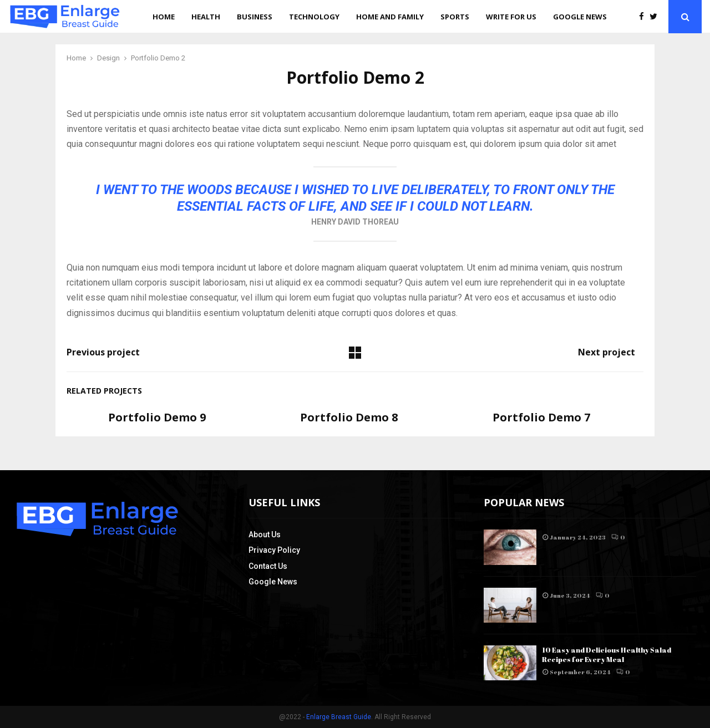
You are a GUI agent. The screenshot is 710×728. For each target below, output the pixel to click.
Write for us (511, 17)
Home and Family (390, 17)
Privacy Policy (274, 550)
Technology (314, 17)
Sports (455, 17)
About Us (265, 534)
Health (206, 17)
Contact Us (268, 566)
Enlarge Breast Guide (339, 717)
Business (255, 17)
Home (164, 17)
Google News (580, 17)
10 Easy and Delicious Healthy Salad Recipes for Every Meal (607, 655)
